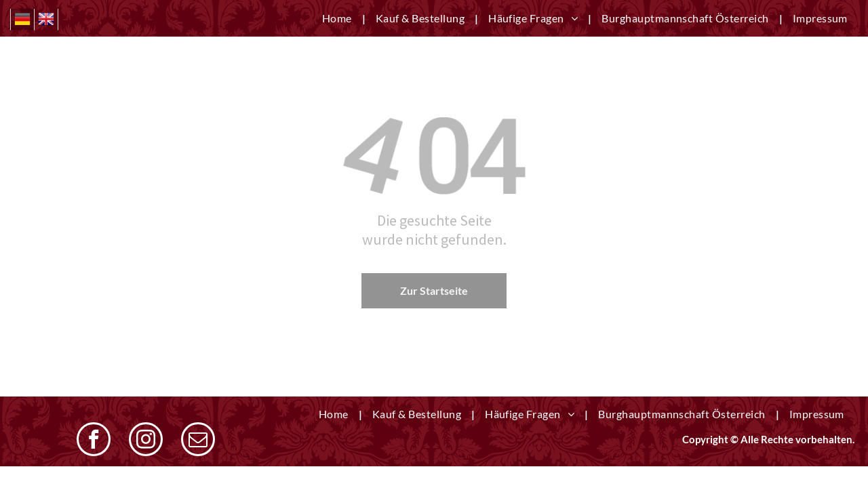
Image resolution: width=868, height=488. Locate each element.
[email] (198, 441)
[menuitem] (339, 19)
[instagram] (146, 441)
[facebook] (94, 441)
